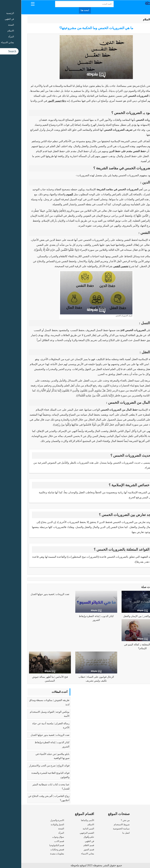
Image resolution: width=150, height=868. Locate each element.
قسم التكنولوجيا (36, 845)
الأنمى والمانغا (66, 820)
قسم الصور (68, 850)
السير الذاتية (67, 829)
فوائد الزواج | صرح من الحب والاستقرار (28, 766)
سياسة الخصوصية (100, 829)
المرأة (40, 833)
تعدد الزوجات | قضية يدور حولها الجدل (29, 594)
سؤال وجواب (37, 837)
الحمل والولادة (36, 825)
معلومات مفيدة (36, 854)
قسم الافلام (68, 845)
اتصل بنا (105, 833)
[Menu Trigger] (11, 4)
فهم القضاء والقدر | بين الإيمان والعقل (121, 616)
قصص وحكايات (36, 850)
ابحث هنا (64, 10)
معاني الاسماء (66, 854)
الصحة (40, 829)
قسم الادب (38, 841)
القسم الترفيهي (66, 833)
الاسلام (126, 19)
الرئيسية (136, 19)
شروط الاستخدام (100, 825)
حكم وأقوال (68, 837)
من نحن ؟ (104, 820)
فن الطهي (68, 841)
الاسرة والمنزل (36, 820)
